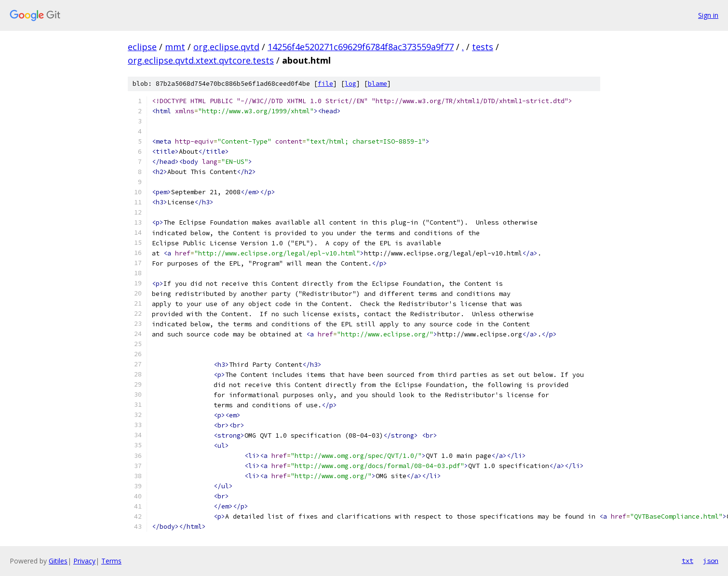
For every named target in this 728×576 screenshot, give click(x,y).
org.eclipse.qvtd (226, 47)
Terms (111, 561)
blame (377, 84)
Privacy (84, 561)
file (325, 84)
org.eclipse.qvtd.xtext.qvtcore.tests (201, 60)
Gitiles (58, 561)
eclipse (142, 47)
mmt (175, 47)
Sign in (708, 15)
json (711, 561)
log (351, 84)
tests (483, 47)
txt (688, 561)
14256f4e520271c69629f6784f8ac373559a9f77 (361, 47)
